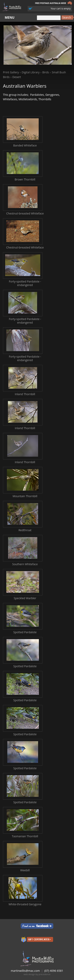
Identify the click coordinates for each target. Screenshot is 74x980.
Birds (46, 72)
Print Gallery (11, 72)
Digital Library (31, 72)
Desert (17, 77)
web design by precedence (37, 974)
